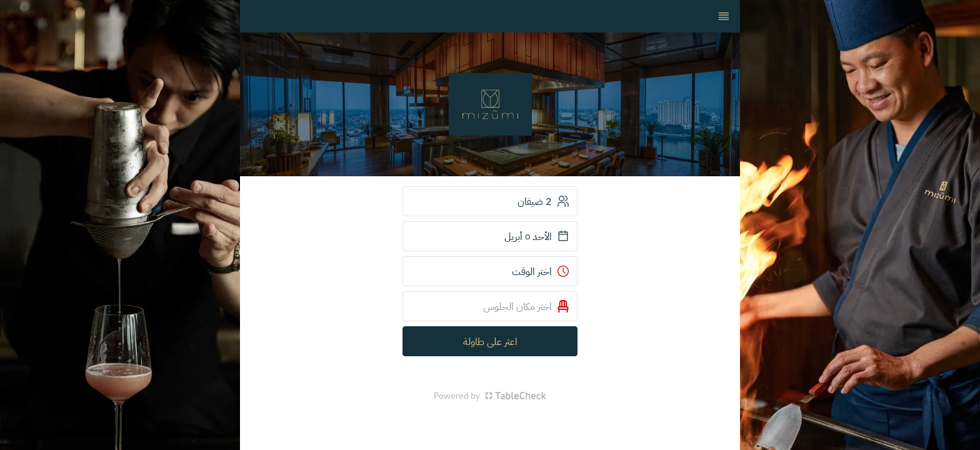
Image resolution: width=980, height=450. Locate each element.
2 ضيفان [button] (543, 201)
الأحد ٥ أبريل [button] (537, 236)
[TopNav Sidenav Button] (724, 16)
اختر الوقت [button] (541, 271)
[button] (490, 306)
